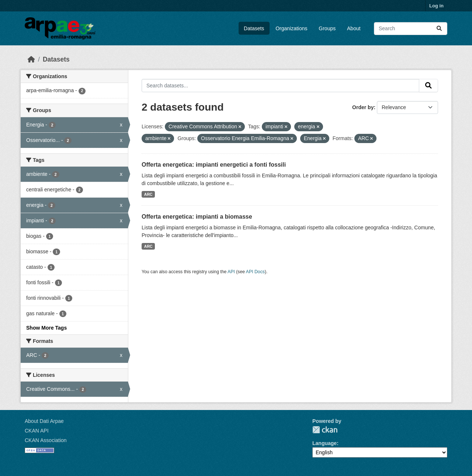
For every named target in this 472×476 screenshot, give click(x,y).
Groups (327, 28)
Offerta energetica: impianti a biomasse (197, 217)
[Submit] (439, 29)
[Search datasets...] (411, 29)
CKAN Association (46, 440)
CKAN (325, 430)
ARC (148, 194)
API (231, 272)
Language (324, 443)
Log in (436, 6)
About (354, 28)
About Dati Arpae (44, 421)
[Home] (31, 59)
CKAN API (37, 431)
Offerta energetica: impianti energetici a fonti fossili (214, 165)
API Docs (255, 272)
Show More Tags (46, 328)
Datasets (254, 28)
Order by (363, 107)
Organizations (291, 28)
